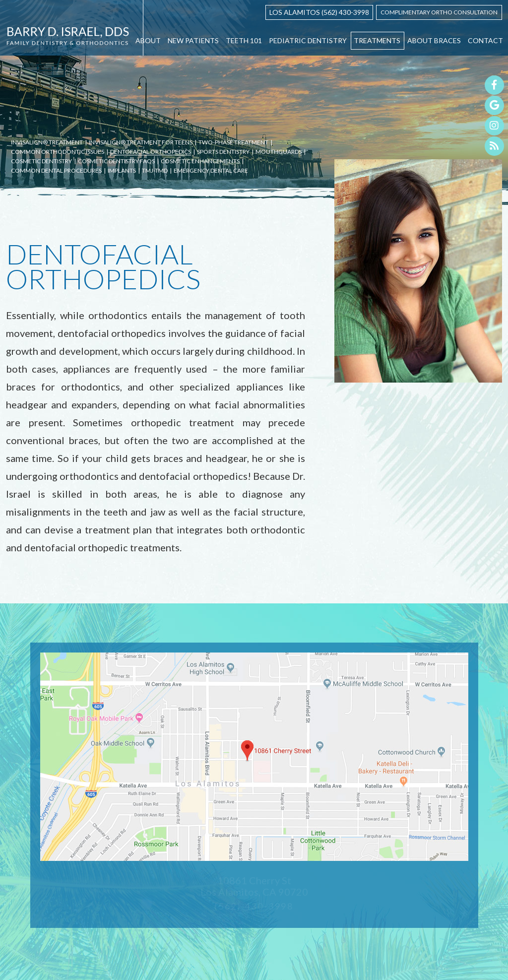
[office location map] (254, 757)
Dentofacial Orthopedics (151, 152)
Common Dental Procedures (56, 171)
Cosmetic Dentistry (41, 162)
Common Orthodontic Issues (58, 152)
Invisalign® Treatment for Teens (141, 143)
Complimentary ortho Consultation (439, 12)
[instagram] (494, 126)
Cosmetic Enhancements (200, 162)
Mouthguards (279, 152)
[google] (494, 105)
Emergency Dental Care (211, 171)
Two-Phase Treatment (233, 143)
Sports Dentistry (223, 152)
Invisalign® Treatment (47, 143)
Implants (122, 171)
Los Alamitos (295, 12)
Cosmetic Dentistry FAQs (116, 162)
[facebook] (494, 85)
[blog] (494, 146)
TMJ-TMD (155, 171)
